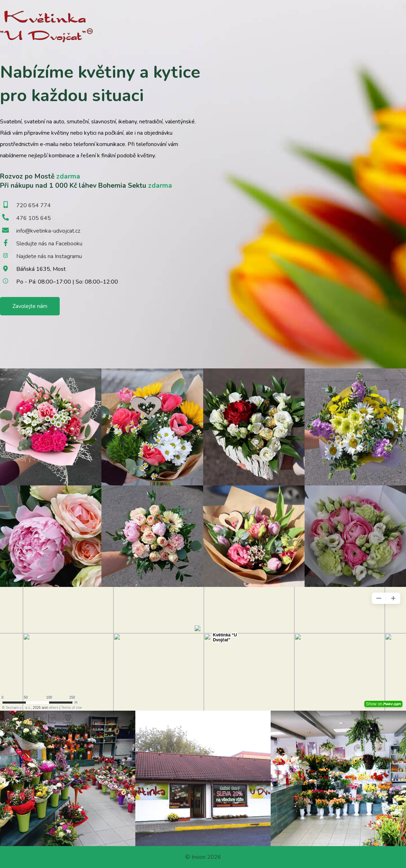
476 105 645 (34, 218)
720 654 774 (34, 205)
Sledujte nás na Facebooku (49, 244)
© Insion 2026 (203, 857)
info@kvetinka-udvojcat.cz (48, 231)
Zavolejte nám (30, 306)
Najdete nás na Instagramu (49, 256)
